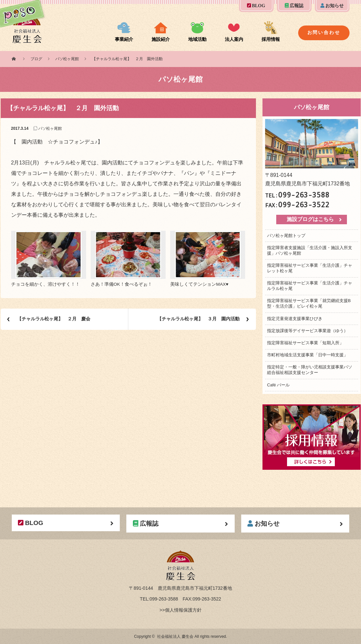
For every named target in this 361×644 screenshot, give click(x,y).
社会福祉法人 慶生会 (175, 636)
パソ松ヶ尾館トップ (286, 236)
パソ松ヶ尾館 (67, 59)
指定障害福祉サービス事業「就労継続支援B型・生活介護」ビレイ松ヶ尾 (309, 303)
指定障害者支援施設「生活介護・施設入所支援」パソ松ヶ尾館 (310, 250)
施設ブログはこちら (310, 219)
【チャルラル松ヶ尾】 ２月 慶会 (54, 319)
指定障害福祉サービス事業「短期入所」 (305, 343)
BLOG (256, 6)
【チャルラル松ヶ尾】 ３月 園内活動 (198, 319)
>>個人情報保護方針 (180, 610)
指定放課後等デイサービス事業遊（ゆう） (307, 331)
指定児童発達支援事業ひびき (295, 319)
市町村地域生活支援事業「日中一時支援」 (307, 355)
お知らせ (332, 6)
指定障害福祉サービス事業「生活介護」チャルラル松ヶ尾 (310, 286)
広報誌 (294, 6)
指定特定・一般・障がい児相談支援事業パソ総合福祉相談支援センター (310, 370)
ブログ (36, 59)
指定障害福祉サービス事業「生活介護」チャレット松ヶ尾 (310, 268)
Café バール (279, 385)
